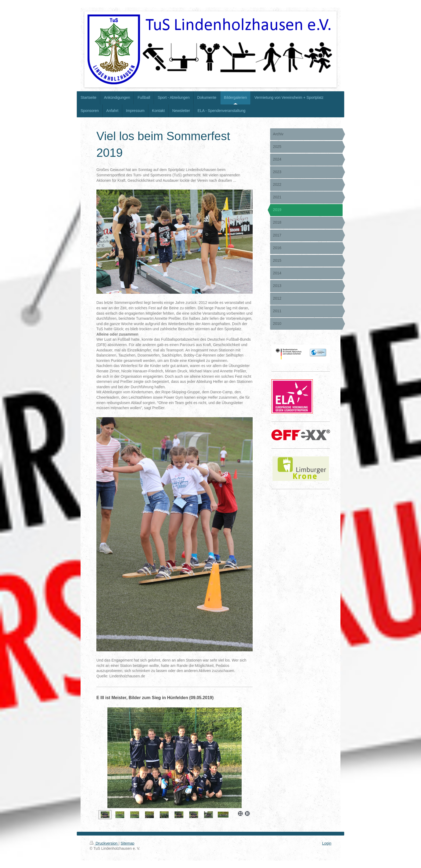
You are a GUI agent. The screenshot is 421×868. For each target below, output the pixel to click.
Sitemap (127, 843)
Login (327, 843)
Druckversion (104, 843)
